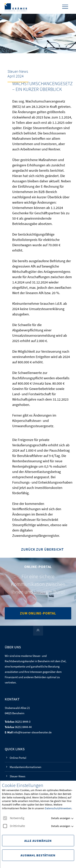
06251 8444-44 (23, 727)
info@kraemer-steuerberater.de (32, 732)
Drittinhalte (14, 826)
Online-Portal (18, 758)
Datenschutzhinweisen (58, 808)
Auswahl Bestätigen (38, 855)
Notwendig (14, 818)
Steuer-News (17, 776)
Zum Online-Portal (38, 613)
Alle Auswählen (38, 841)
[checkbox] (5, 818)
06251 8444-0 (23, 722)
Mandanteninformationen (25, 767)
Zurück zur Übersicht (42, 550)
